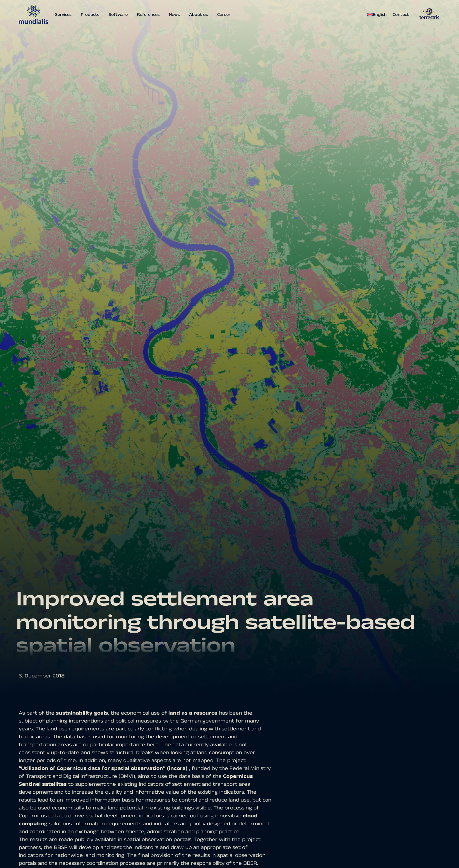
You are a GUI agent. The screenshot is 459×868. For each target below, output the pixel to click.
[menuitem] (378, 15)
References (148, 15)
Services (63, 15)
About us (198, 15)
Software (118, 15)
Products (90, 15)
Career (224, 15)
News (174, 15)
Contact (401, 15)
